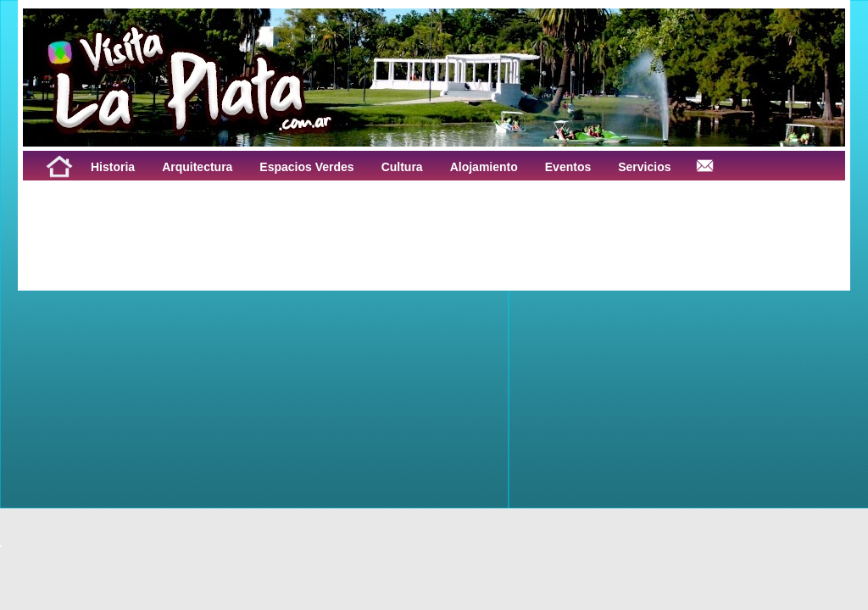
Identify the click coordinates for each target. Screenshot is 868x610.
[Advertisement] (233, 219)
